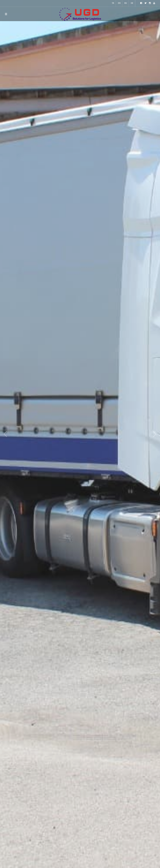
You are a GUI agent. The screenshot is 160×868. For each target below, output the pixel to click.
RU (126, 3)
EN (119, 3)
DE (132, 3)
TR (113, 3)
